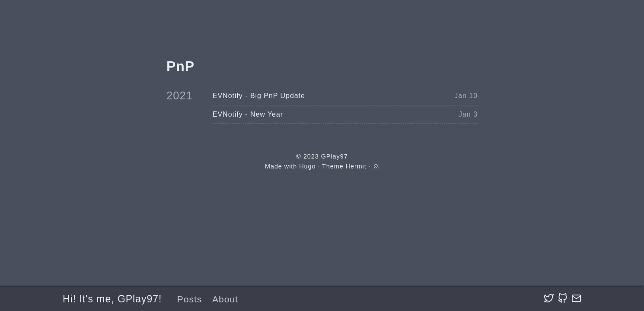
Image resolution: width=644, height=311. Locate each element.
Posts (190, 299)
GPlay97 (335, 156)
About (225, 299)
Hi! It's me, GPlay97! (112, 299)
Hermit (356, 166)
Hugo (307, 166)
